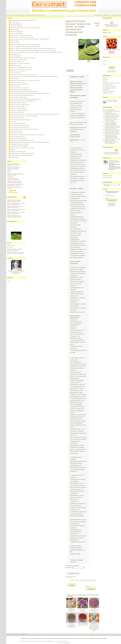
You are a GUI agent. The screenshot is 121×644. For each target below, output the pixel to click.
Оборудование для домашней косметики (22, 155)
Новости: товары (107, 178)
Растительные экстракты (17, 118)
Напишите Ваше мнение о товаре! (112, 101)
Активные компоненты (38, 15)
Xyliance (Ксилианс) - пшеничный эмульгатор (14, 179)
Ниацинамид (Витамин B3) (112, 116)
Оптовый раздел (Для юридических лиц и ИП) (23, 20)
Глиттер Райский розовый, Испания (83, 624)
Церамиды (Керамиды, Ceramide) (20, 144)
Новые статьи (11, 245)
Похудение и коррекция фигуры (19, 110)
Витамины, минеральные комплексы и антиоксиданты (25, 45)
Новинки (10, 258)
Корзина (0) (107, 15)
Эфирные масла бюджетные (18, 152)
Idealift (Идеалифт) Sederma (112, 139)
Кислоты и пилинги (16, 73)
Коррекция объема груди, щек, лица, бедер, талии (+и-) (26, 80)
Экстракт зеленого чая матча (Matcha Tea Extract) (83, 580)
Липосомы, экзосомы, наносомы (19, 84)
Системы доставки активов (18, 123)
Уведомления (107, 158)
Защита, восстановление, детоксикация (21, 69)
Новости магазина (108, 176)
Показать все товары (13, 157)
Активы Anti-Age (15, 30)
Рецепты (10, 170)
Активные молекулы (16, 26)
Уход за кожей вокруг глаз (18, 137)
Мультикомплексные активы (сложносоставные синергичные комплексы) (30, 93)
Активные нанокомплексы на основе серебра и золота (25, 28)
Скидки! (105, 78)
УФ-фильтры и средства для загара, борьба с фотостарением (27, 135)
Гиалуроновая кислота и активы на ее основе (23, 58)
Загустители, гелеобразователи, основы (21, 67)
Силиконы (14, 122)
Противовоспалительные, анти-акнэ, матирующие (24, 116)
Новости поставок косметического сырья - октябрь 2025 (16, 210)
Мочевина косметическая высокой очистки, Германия (112, 133)
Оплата (105, 81)
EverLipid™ (10, 177)
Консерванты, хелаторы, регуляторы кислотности (24, 75)
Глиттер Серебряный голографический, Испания (71, 626)
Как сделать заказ (108, 85)
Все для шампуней (16, 56)
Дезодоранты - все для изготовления (21, 63)
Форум (9, 161)
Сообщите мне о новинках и (114, 165)
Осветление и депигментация (19, 97)
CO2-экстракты (15, 22)
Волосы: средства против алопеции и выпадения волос (26, 47)
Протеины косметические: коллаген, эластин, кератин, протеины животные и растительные (35, 114)
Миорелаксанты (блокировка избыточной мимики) (24, 92)
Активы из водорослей (17, 31)
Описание (70, 71)
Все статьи (10, 247)
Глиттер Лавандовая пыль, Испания (94, 610)
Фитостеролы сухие (13, 166)
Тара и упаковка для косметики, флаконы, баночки (24, 129)
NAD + (9, 172)
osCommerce (67, 643)
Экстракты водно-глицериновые (19, 146)
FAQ (8, 280)
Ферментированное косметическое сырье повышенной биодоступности (30, 142)
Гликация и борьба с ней (17, 62)
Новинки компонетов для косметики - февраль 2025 (14, 216)
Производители (107, 182)
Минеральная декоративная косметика (21, 90)
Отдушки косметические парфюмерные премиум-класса (26, 99)
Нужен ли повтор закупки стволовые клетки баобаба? (15, 182)
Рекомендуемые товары (109, 88)
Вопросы (10, 278)
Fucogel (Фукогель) (110, 110)
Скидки (105, 37)
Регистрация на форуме (109, 86)
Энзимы (13, 150)
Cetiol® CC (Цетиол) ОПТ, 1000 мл (71, 610)
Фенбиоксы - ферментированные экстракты (23, 140)
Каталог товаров (25, 15)
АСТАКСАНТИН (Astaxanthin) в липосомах (112, 50)
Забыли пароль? (112, 72)
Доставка (105, 80)
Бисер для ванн (15, 43)
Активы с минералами (17, 33)
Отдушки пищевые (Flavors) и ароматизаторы (23, 101)
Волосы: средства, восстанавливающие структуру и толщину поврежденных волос (33, 48)
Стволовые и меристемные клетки (20, 127)
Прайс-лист (106, 90)
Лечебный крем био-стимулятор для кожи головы (16, 174)
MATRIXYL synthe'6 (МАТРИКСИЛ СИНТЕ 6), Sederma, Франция (111, 142)
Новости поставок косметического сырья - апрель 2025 (16, 213)
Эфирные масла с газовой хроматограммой (22, 153)
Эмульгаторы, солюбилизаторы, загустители (23, 148)
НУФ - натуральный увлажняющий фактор (22, 95)
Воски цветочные (15, 54)
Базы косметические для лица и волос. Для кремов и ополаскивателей (30, 39)
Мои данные (98, 15)
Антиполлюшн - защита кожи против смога (22, 37)
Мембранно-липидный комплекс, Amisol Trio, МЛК (112, 114)
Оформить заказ (116, 15)
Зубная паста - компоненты (18, 71)
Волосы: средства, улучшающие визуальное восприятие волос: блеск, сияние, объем (34, 50)
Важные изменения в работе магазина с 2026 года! (15, 207)
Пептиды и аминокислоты (18, 107)
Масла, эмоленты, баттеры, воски (20, 88)
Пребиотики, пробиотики (17, 112)
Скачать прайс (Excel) (109, 91)
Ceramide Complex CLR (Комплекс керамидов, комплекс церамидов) (111, 123)
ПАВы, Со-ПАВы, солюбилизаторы (20, 105)
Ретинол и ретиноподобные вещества (21, 120)
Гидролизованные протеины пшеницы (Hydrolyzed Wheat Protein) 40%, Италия (112, 127)
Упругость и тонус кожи (17, 133)
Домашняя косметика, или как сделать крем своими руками (15, 253)
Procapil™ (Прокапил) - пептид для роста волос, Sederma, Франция (111, 119)
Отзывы (105, 97)
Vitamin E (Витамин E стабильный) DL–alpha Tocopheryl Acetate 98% (111, 136)
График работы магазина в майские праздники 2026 (14, 201)
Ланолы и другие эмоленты (18, 82)
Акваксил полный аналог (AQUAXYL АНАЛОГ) (14, 168)
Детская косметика (16, 65)
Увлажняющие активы (17, 131)
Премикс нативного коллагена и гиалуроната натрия (16, 272)
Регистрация (112, 70)
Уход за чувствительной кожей (19, 138)
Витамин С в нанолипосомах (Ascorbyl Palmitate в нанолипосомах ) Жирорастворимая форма (94, 627)
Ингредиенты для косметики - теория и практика (15, 250)
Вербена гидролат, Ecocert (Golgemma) (83, 610)
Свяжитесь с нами (108, 93)
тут (76, 562)
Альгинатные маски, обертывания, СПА (21, 35)
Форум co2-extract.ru (14, 164)
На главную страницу (13, 15)
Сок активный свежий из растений (20, 125)
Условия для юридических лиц (111, 83)
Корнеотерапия (15, 78)
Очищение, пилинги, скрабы (18, 103)
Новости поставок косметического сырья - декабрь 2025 (16, 204)
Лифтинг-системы (16, 86)
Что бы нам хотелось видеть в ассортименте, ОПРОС (15, 185)
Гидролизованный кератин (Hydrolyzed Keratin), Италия (112, 130)
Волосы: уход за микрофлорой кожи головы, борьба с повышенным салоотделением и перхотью (37, 52)
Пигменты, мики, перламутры (19, 108)
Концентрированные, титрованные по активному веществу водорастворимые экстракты (34, 77)
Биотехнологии (15, 41)
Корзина (105, 30)
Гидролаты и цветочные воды (19, 60)
